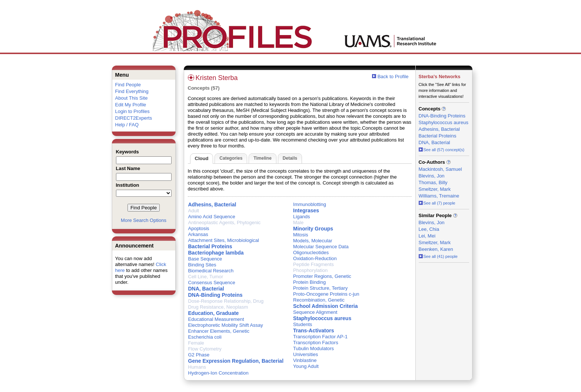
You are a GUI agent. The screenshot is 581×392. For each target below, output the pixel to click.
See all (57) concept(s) (442, 150)
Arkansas (198, 234)
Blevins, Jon (432, 176)
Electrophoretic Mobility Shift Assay (226, 325)
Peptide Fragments (313, 264)
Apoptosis (199, 228)
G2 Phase (199, 355)
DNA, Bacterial (206, 289)
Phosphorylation (310, 270)
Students (303, 324)
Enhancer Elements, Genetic (219, 331)
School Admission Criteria (326, 306)
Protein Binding (309, 282)
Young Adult (306, 366)
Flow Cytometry (205, 349)
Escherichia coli (205, 337)
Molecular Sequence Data (321, 247)
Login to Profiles (132, 111)
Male (298, 222)
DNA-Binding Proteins (215, 295)
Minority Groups (313, 229)
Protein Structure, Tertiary (320, 288)
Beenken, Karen (436, 249)
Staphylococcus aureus (322, 318)
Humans (197, 367)
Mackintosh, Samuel (440, 169)
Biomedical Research (211, 271)
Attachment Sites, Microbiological (224, 240)
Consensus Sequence (212, 283)
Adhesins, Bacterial (212, 205)
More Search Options (144, 220)
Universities (306, 354)
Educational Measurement (216, 319)
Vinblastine (305, 360)
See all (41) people (438, 256)
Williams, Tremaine (439, 196)
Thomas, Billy (433, 182)
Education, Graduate (214, 313)
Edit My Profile (131, 105)
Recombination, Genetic (319, 300)
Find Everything (132, 91)
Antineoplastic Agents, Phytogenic (225, 222)
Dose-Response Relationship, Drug (226, 301)
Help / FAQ (127, 125)
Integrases (306, 210)
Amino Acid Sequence (212, 217)
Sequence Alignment (315, 312)
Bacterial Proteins (210, 246)
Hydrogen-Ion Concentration (218, 373)
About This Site (132, 98)
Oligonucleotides (311, 253)
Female (196, 343)
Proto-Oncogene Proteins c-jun (326, 294)
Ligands (302, 217)
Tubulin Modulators (313, 348)
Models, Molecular (313, 241)
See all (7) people (437, 203)
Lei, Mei (427, 236)
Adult (194, 211)
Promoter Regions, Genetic (322, 276)
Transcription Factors (316, 343)
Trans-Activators (313, 330)
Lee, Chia (429, 229)
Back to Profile (393, 77)
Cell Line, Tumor (206, 277)
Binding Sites (202, 265)
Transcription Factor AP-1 (320, 337)
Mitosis (301, 235)
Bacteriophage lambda (216, 253)
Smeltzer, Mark (435, 189)
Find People (128, 85)
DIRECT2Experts (134, 118)
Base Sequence (205, 259)
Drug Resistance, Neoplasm (218, 307)
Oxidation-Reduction (315, 258)
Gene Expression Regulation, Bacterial (236, 361)
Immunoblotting (310, 204)
